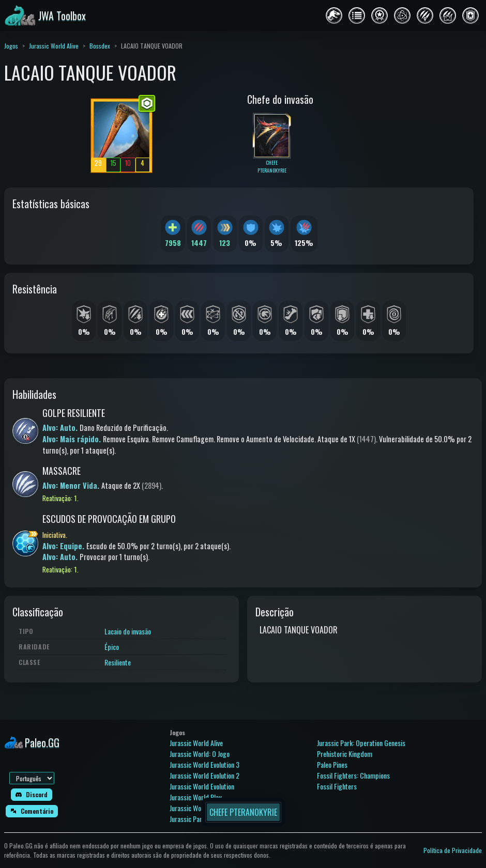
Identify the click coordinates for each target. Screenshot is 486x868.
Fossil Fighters (337, 786)
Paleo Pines (332, 764)
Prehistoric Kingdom (345, 754)
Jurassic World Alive (54, 46)
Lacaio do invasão (128, 631)
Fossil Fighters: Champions (353, 775)
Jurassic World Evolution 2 (204, 775)
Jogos (11, 46)
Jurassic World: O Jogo (200, 754)
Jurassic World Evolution (202, 786)
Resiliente (118, 662)
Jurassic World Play (195, 797)
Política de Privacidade (453, 850)
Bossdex (100, 46)
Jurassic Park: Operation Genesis (361, 743)
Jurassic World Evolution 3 (204, 764)
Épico (112, 647)
